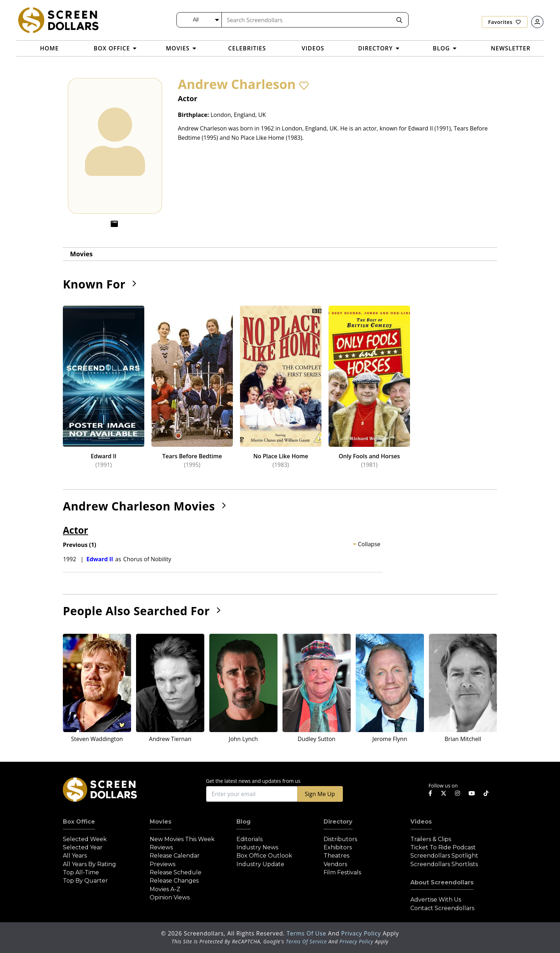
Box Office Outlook (264, 856)
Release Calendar (175, 856)
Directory (338, 822)
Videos (421, 822)
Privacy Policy (362, 933)
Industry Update (260, 864)
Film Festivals (342, 872)
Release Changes (174, 881)
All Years (75, 856)
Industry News (257, 847)
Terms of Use (307, 933)
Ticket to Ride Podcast (443, 847)
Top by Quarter (85, 881)
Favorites (505, 22)
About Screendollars (442, 882)
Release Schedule (176, 872)
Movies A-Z (165, 889)
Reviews (161, 847)
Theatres (336, 856)
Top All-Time (81, 872)
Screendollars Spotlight (444, 856)
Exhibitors (338, 847)
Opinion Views (170, 897)
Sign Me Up (320, 794)
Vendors (335, 864)
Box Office (79, 822)
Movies (81, 254)
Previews (162, 864)
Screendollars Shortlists (444, 864)
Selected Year (83, 847)
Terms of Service (306, 941)
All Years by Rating (89, 864)
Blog (244, 822)
